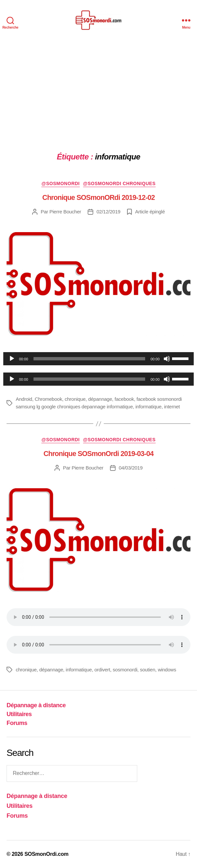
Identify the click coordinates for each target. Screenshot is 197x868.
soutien (148, 670)
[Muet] (167, 359)
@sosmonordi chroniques (119, 183)
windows (167, 670)
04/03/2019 (131, 468)
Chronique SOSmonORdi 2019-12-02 (98, 198)
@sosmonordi (61, 183)
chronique (75, 399)
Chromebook (48, 399)
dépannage (100, 399)
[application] (98, 359)
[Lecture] (12, 359)
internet (172, 407)
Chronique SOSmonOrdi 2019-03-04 (98, 454)
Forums (17, 723)
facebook (124, 399)
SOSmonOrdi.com (46, 854)
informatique (148, 407)
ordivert (102, 670)
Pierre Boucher (66, 212)
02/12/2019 (109, 212)
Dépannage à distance (36, 705)
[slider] (89, 359)
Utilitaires (19, 714)
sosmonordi (125, 670)
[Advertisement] (98, 90)
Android (24, 399)
